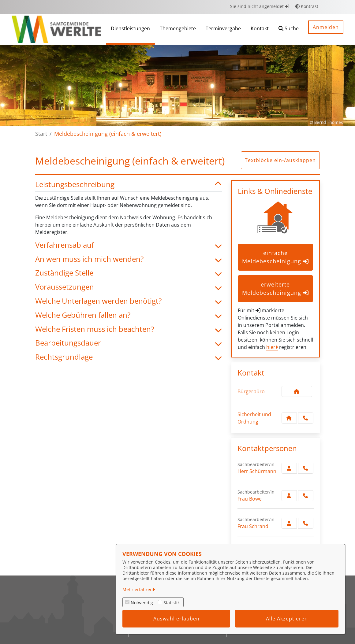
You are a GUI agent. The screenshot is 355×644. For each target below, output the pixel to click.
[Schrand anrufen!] (306, 523)
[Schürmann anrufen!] (306, 468)
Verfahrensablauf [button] (129, 245)
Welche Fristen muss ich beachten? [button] (129, 329)
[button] (289, 29)
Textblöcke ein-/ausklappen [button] (280, 160)
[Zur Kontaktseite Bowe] (289, 496)
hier (271, 347)
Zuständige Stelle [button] (129, 273)
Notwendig (142, 603)
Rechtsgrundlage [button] (129, 357)
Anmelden (326, 27)
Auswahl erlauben (176, 619)
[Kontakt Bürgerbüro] (297, 391)
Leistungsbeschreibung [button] (129, 185)
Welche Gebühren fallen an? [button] (129, 315)
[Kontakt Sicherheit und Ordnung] (289, 418)
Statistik (172, 603)
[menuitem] (130, 29)
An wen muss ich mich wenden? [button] (129, 259)
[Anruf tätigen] (306, 418)
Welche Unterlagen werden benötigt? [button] (129, 301)
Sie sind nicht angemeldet (260, 6)
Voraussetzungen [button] (129, 287)
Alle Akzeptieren (287, 619)
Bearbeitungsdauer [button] (129, 343)
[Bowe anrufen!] (306, 496)
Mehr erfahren (138, 589)
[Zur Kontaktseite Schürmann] (289, 468)
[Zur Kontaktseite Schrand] (289, 523)
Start (41, 134)
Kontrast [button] (307, 6)
